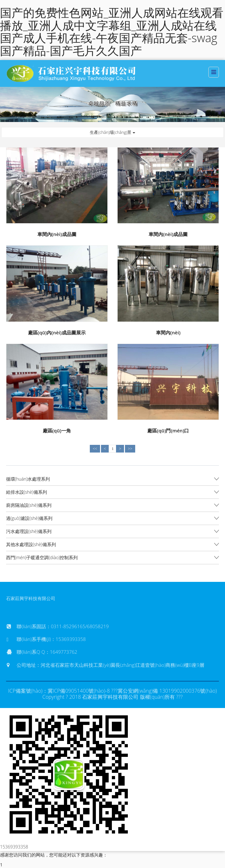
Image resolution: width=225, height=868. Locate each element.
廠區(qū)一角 (57, 430)
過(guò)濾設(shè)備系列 (29, 518)
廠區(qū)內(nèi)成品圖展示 (57, 332)
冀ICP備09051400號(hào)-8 (79, 691)
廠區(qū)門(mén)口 (168, 430)
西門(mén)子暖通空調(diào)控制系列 (42, 557)
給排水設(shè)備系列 (27, 492)
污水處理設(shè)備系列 (29, 531)
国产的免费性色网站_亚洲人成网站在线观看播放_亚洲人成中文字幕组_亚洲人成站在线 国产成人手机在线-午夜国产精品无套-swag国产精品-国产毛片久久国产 (112, 32)
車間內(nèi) (168, 332)
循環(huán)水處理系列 (28, 479)
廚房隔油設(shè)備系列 (29, 505)
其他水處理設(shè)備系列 (31, 544)
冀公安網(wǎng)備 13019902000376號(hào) (167, 691)
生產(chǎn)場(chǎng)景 (112, 132)
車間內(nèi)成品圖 (57, 234)
